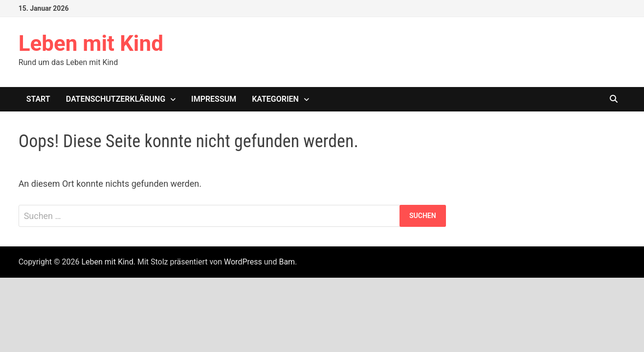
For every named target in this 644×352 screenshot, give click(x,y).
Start (38, 99)
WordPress (243, 262)
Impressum (214, 99)
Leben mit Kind (91, 44)
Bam (287, 262)
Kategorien (275, 99)
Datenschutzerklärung (116, 99)
